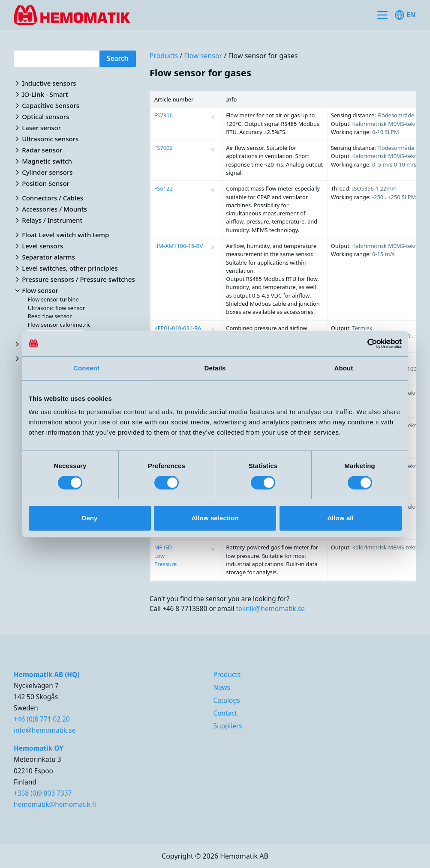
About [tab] (344, 368)
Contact (225, 713)
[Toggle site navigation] (382, 15)
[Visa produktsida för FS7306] (212, 117)
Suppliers (227, 726)
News (221, 687)
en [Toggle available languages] (405, 15)
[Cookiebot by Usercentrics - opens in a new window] (364, 343)
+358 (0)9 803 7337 (43, 793)
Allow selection (215, 518)
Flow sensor (203, 56)
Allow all (340, 518)
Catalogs (226, 700)
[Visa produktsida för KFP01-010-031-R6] (212, 330)
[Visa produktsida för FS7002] (212, 150)
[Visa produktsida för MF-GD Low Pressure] (212, 549)
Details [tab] (215, 368)
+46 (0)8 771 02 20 (42, 719)
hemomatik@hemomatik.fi (55, 804)
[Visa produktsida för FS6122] (212, 191)
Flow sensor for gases (263, 56)
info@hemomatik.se (45, 730)
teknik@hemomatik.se (271, 608)
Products (164, 56)
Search (117, 58)
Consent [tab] (86, 368)
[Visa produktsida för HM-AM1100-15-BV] (212, 248)
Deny (89, 518)
